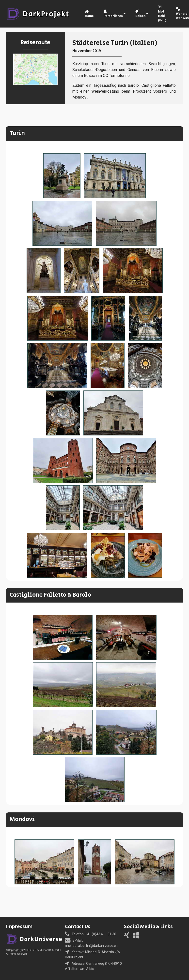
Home (89, 14)
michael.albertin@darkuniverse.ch (91, 946)
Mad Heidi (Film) (162, 14)
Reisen (140, 14)
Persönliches (113, 14)
